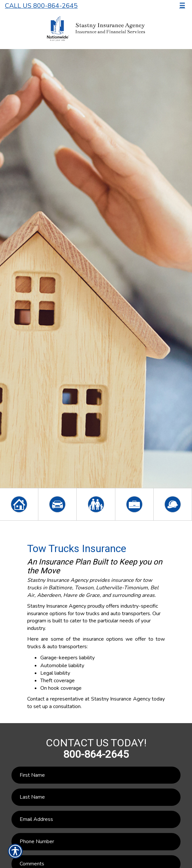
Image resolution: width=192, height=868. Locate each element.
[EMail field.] (96, 819)
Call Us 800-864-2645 (41, 6)
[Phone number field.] (96, 842)
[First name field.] (96, 775)
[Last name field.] (96, 797)
